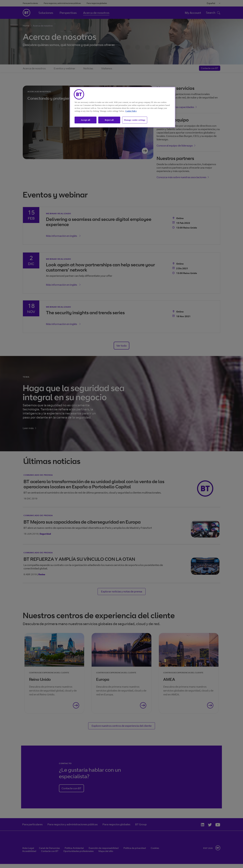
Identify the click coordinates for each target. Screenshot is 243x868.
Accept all (86, 120)
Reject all (109, 120)
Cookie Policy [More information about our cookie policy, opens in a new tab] (131, 111)
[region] (122, 107)
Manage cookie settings (135, 120)
